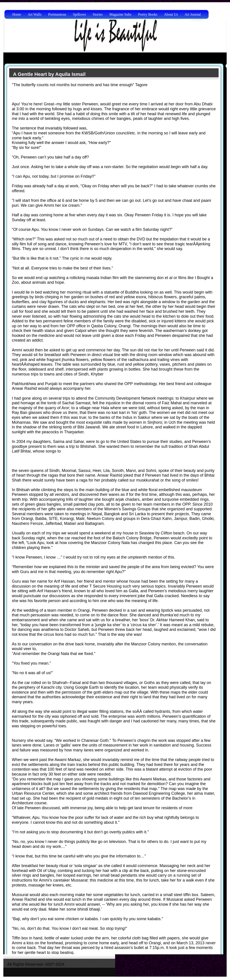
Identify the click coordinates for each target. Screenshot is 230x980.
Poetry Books (148, 14)
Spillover (79, 14)
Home (17, 14)
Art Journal (193, 14)
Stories (98, 14)
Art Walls (35, 14)
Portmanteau (57, 14)
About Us (171, 14)
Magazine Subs (120, 14)
